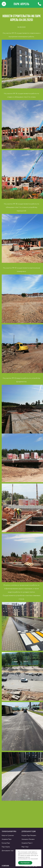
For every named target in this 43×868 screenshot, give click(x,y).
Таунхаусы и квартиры (9, 831)
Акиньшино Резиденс (28, 839)
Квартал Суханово (8, 835)
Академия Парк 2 (27, 843)
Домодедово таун (8, 851)
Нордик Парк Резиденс (29, 835)
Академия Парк (7, 839)
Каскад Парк (6, 843)
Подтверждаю (25, 863)
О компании (5, 866)
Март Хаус (25, 847)
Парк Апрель (22, 4)
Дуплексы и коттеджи (29, 831)
